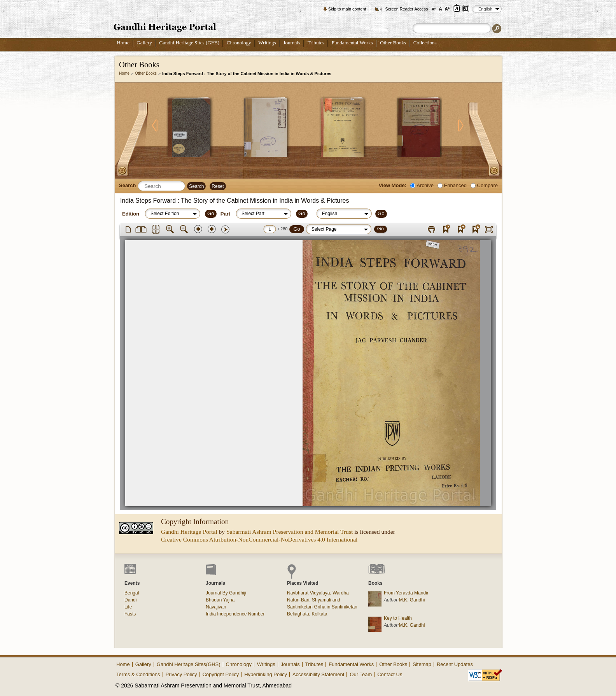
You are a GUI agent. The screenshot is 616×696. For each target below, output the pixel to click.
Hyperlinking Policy (266, 674)
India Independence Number (235, 614)
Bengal (132, 593)
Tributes (316, 43)
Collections (425, 43)
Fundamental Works (352, 43)
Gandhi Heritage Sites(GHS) (189, 664)
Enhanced (455, 185)
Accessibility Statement (318, 674)
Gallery (144, 43)
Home (123, 43)
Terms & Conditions (138, 674)
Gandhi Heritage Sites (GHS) (189, 43)
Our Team (361, 674)
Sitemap (422, 664)
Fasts (130, 614)
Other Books (393, 43)
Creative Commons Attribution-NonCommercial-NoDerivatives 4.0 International (259, 539)
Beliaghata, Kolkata (307, 614)
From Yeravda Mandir (406, 593)
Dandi (130, 600)
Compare (487, 185)
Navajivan (216, 607)
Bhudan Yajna (220, 600)
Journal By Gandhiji (226, 593)
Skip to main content (347, 9)
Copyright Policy (220, 674)
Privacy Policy (181, 674)
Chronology (239, 43)
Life (128, 607)
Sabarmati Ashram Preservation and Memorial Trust (290, 532)
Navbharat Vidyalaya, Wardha (318, 593)
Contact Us (390, 674)
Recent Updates (455, 664)
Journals (292, 43)
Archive (425, 185)
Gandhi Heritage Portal (189, 532)
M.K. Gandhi (412, 600)
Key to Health (398, 618)
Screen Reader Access (406, 9)
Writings (267, 43)
